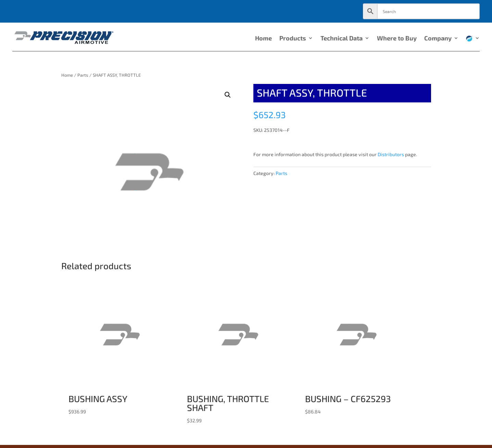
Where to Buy (397, 39)
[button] (228, 95)
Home (263, 39)
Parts (83, 75)
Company (438, 39)
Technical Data (342, 39)
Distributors (391, 154)
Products (293, 39)
